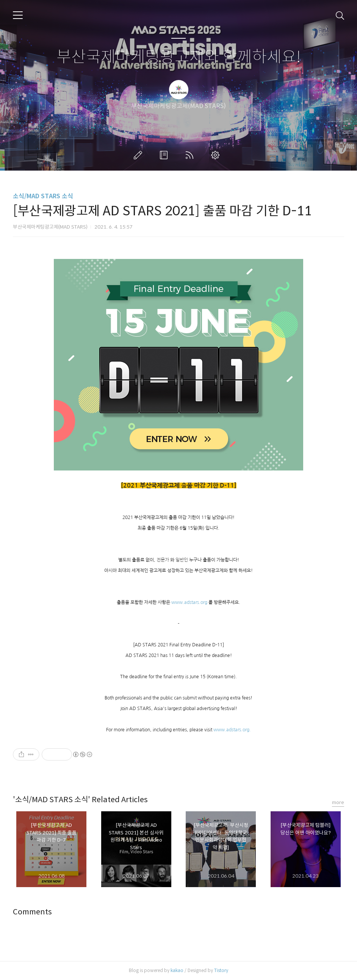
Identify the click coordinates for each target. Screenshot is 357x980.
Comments (32, 912)
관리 (217, 155)
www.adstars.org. (232, 730)
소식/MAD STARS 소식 (43, 196)
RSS (191, 155)
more (338, 802)
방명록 (165, 155)
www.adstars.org (189, 602)
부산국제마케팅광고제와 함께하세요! (179, 57)
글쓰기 (139, 155)
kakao (177, 970)
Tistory (221, 970)
